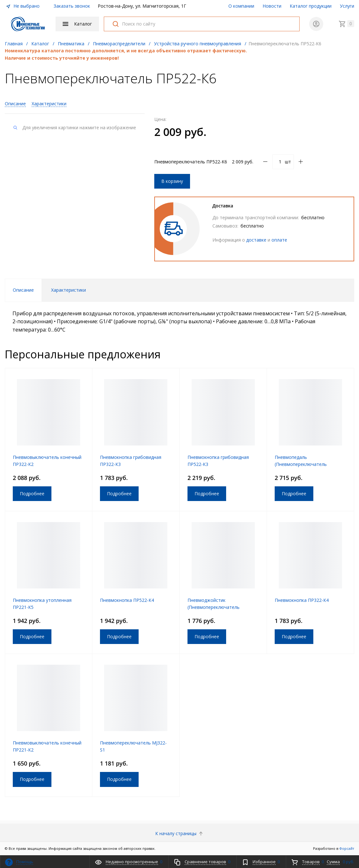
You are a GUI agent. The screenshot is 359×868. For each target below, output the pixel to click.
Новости (272, 6)
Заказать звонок (72, 6)
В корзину (172, 181)
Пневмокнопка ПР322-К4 (302, 600)
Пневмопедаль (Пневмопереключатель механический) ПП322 (301, 464)
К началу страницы (180, 833)
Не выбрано (23, 6)
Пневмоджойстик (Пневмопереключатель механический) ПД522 (214, 607)
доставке (256, 240)
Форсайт (347, 848)
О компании (241, 6)
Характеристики (49, 104)
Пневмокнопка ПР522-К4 (127, 600)
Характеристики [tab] (69, 290)
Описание (15, 104)
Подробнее (32, 494)
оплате (279, 240)
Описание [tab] (23, 290)
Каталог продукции (311, 6)
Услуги (347, 6)
